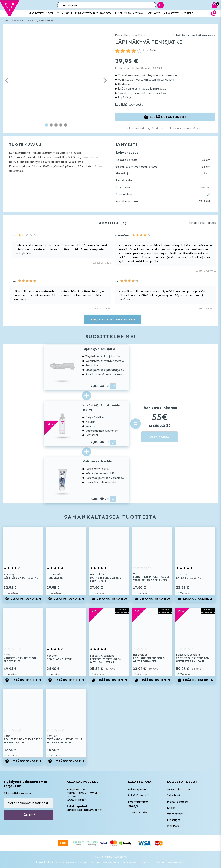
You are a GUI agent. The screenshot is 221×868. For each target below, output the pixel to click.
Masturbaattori (178, 802)
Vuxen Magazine (179, 789)
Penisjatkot (46, 21)
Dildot (171, 808)
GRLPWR (173, 826)
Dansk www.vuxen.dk (171, 862)
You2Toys (139, 35)
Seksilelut (19, 21)
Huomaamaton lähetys (138, 804)
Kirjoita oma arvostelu (113, 319)
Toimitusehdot (138, 812)
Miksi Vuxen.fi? (139, 795)
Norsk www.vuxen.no (137, 862)
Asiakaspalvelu (138, 789)
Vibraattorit (175, 814)
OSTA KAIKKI (160, 437)
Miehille (32, 21)
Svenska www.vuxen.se (71, 862)
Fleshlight (174, 820)
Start (8, 21)
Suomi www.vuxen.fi (105, 862)
